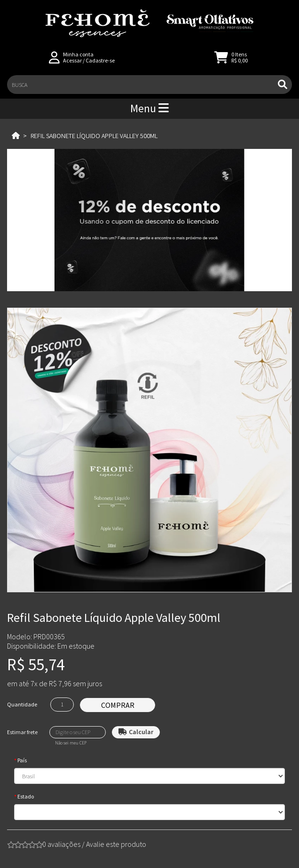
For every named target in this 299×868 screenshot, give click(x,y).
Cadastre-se (100, 60)
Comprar (118, 705)
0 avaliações (61, 844)
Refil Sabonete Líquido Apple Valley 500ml (94, 136)
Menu (149, 108)
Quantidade (22, 704)
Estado (26, 796)
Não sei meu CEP (71, 743)
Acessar (72, 60)
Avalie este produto (116, 844)
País (22, 760)
